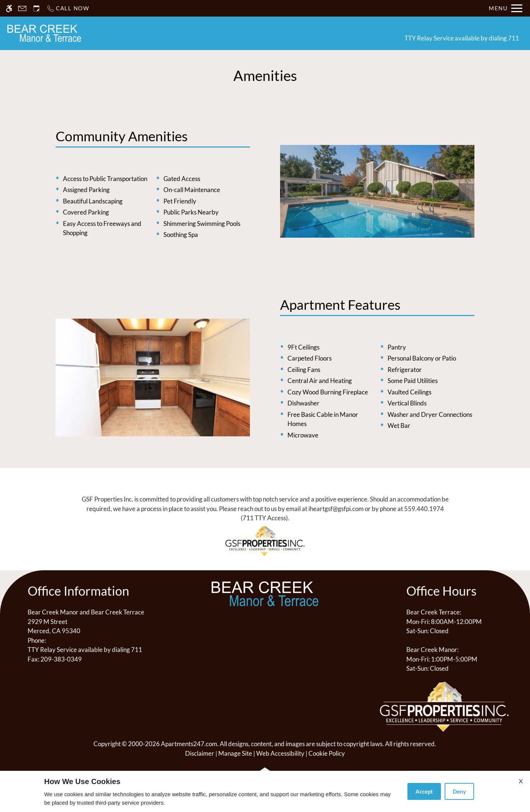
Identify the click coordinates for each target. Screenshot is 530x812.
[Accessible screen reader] (9, 8)
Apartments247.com (189, 744)
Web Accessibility (280, 753)
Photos (296, 33)
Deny (459, 791)
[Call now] (68, 8)
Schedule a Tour (199, 33)
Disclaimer (200, 753)
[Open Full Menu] (506, 8)
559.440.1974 (424, 509)
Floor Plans (255, 33)
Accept (424, 791)
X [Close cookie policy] (521, 781)
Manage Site (235, 753)
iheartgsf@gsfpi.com (336, 509)
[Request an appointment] (36, 8)
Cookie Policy (327, 753)
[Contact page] (22, 8)
